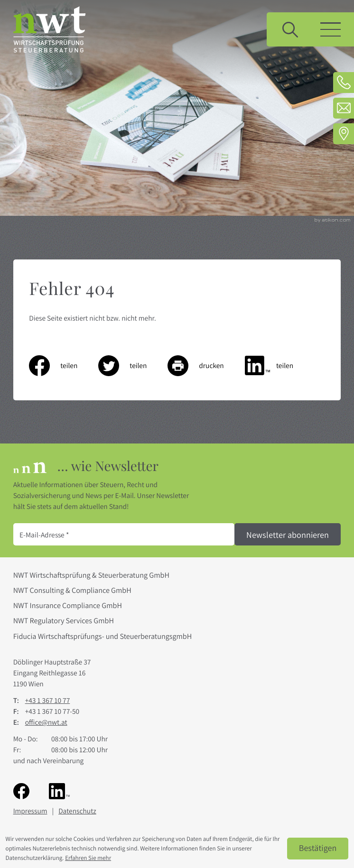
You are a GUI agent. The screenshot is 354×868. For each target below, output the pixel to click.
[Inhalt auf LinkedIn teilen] (279, 366)
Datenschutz (77, 811)
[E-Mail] (124, 534)
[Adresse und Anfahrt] (344, 134)
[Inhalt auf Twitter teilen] (133, 366)
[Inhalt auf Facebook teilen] (64, 366)
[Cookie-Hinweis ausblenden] (318, 849)
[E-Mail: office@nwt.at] (344, 108)
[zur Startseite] (49, 29)
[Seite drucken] (206, 366)
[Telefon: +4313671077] (344, 83)
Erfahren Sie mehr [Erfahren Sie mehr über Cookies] (88, 858)
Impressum (30, 811)
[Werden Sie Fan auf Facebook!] (21, 791)
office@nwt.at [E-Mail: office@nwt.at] (46, 722)
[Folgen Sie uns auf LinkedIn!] (59, 791)
